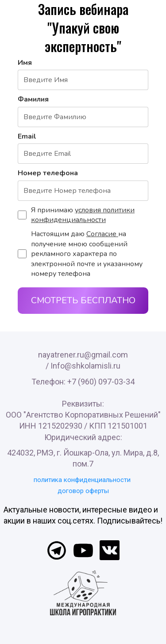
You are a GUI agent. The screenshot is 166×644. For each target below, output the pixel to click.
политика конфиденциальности (82, 480)
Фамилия (33, 99)
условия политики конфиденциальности (83, 215)
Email (27, 136)
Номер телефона (48, 173)
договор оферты (83, 491)
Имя (25, 63)
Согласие (102, 234)
